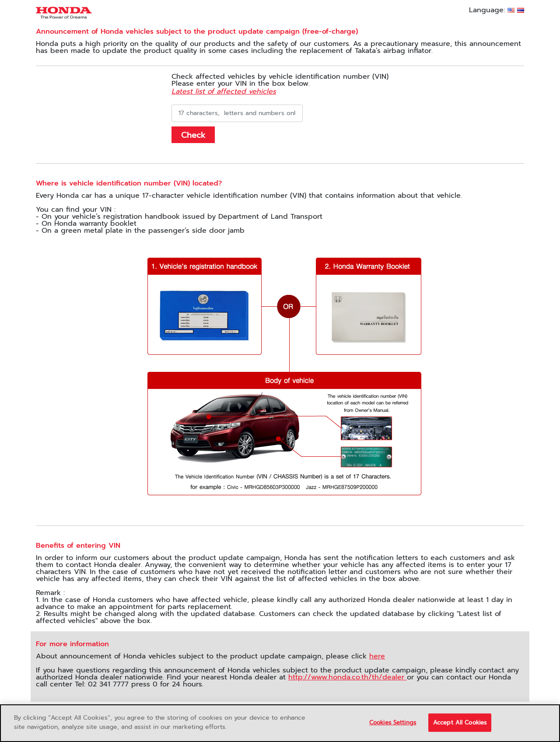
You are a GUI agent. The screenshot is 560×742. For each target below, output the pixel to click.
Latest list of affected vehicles (224, 91)
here (377, 656)
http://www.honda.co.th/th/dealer (348, 677)
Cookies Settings (393, 723)
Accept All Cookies (460, 723)
